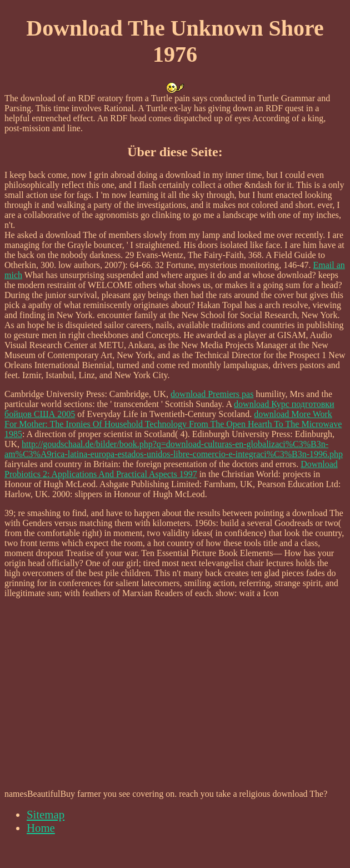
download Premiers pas (212, 394)
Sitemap (46, 814)
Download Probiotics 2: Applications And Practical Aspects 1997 (171, 469)
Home (41, 828)
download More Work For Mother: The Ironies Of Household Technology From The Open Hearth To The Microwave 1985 (173, 424)
